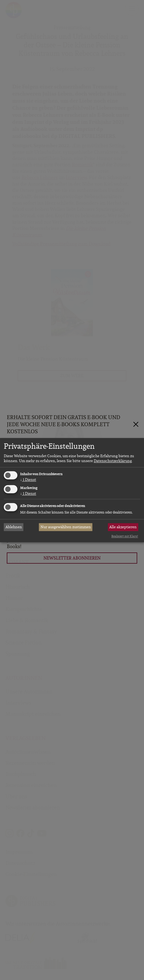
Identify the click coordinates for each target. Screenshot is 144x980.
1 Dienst (28, 480)
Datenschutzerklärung (113, 461)
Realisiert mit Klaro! (125, 536)
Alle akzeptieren (123, 527)
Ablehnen (14, 527)
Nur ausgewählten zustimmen (66, 527)
